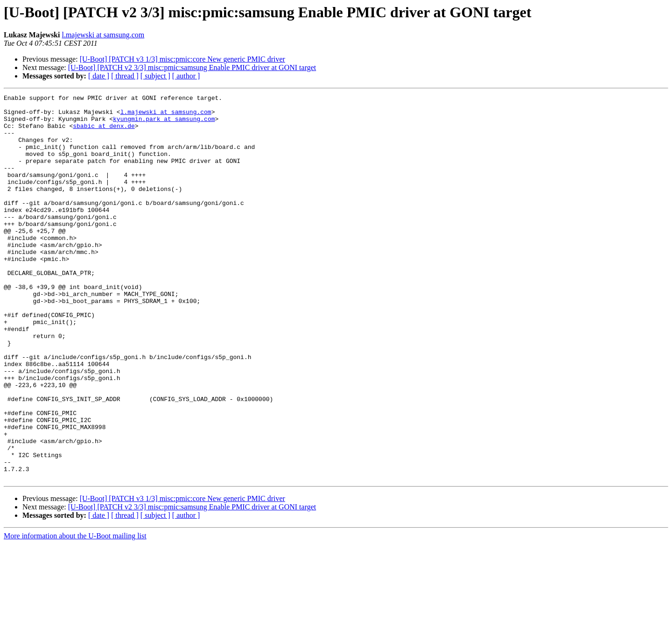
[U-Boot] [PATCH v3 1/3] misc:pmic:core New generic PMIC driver (182, 59)
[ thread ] (125, 76)
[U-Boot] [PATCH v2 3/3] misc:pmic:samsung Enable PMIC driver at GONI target (192, 67)
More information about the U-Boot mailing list (75, 613)
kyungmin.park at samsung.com (164, 124)
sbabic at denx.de (104, 133)
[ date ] (99, 76)
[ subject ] (155, 76)
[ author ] (186, 76)
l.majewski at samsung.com (103, 35)
